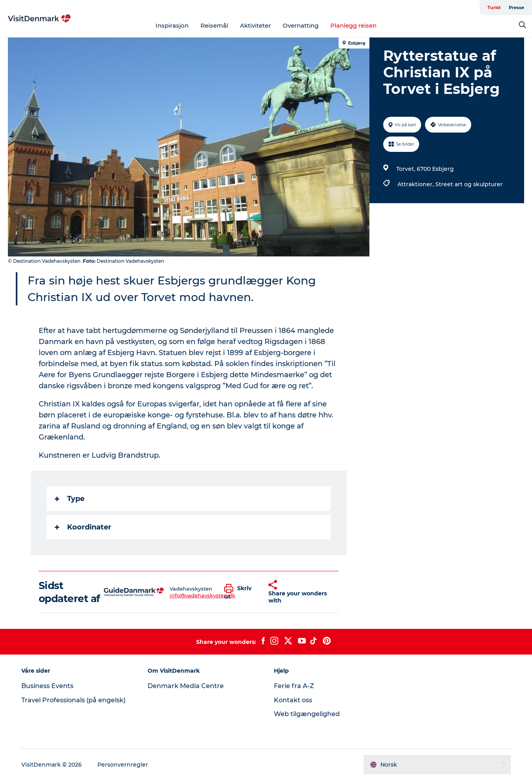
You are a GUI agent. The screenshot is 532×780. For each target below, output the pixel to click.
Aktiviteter (255, 25)
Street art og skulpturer (469, 184)
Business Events (47, 686)
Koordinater (83, 527)
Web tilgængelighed (307, 714)
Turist (494, 7)
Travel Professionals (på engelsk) (73, 700)
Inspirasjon (172, 25)
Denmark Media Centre (186, 686)
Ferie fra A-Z (294, 686)
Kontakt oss (293, 700)
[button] (240, 592)
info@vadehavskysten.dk (202, 595)
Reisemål (214, 25)
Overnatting (301, 25)
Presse (516, 7)
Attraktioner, (416, 184)
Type (70, 499)
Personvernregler (123, 765)
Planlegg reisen (353, 25)
